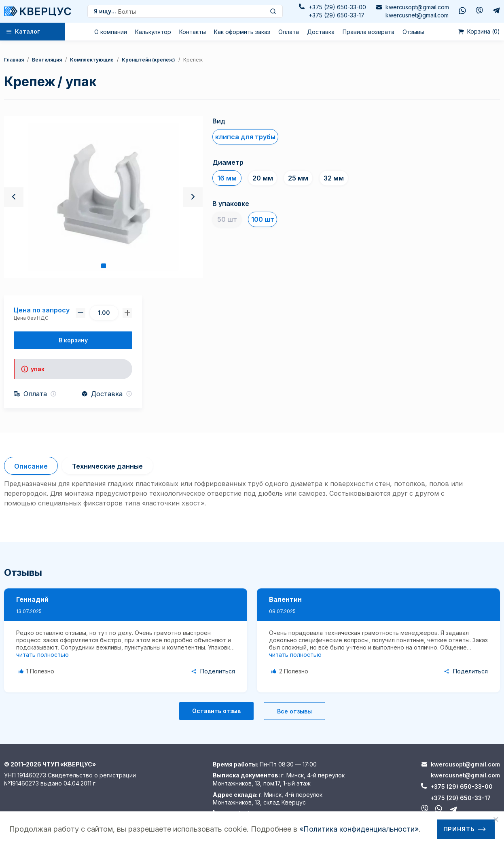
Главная (14, 60)
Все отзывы (294, 711)
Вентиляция (47, 60)
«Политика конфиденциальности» (359, 829)
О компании (111, 32)
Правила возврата (368, 32)
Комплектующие (92, 60)
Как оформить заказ (242, 32)
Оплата (289, 32)
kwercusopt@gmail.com (417, 7)
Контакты (193, 32)
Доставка (321, 32)
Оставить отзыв (216, 711)
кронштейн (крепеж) (148, 60)
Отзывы (413, 32)
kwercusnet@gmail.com (417, 15)
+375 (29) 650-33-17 (337, 15)
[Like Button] (38, 671)
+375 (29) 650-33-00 (337, 7)
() (479, 32)
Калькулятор (153, 32)
